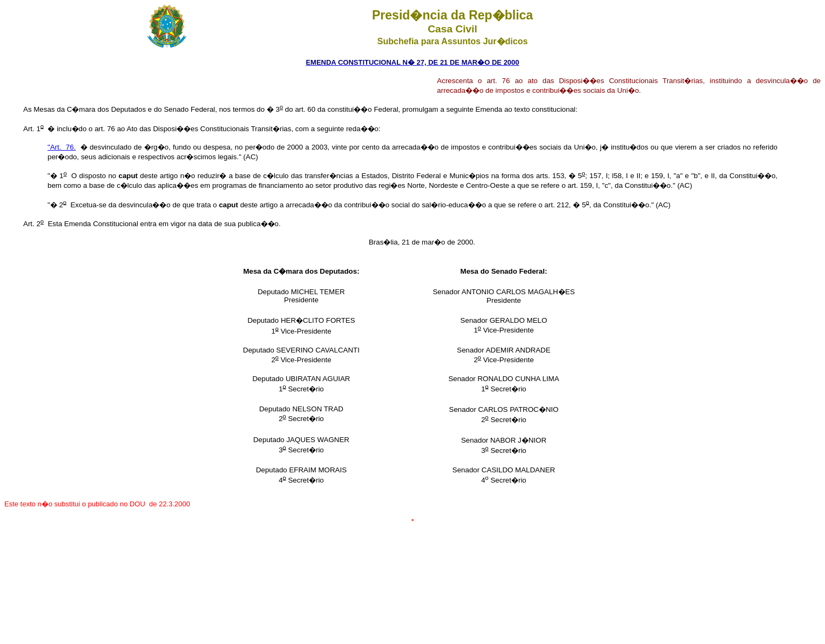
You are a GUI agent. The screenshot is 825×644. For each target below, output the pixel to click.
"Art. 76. (62, 147)
